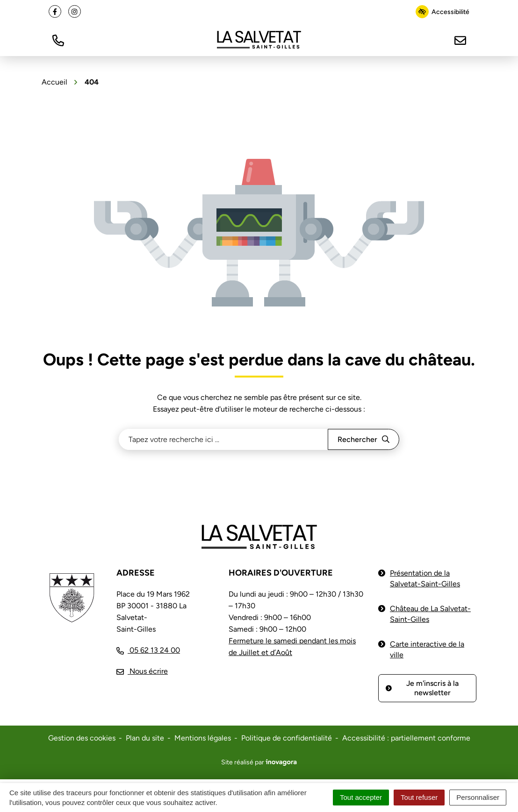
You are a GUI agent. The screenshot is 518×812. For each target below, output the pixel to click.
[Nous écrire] (460, 39)
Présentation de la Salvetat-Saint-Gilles (425, 578)
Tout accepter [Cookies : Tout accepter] (361, 797)
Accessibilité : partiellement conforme (406, 738)
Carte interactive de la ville (427, 649)
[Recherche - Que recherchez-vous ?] (223, 439)
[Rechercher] (363, 439)
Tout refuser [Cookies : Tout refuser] (419, 797)
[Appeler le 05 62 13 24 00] (148, 650)
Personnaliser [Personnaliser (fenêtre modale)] (478, 797)
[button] (58, 39)
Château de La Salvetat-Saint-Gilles (430, 614)
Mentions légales (203, 738)
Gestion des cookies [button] (82, 738)
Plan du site (145, 738)
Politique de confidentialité (287, 738)
